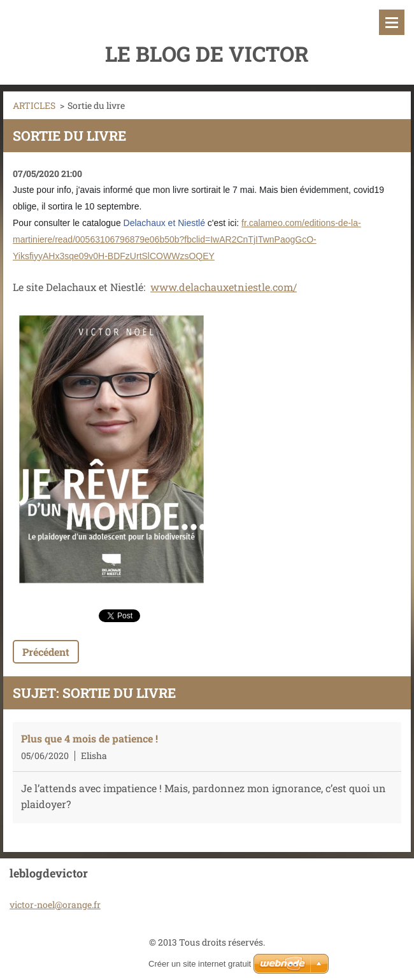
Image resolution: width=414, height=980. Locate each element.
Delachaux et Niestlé (164, 223)
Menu (392, 22)
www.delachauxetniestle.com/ (224, 287)
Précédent (46, 652)
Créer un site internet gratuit (200, 964)
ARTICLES (34, 105)
